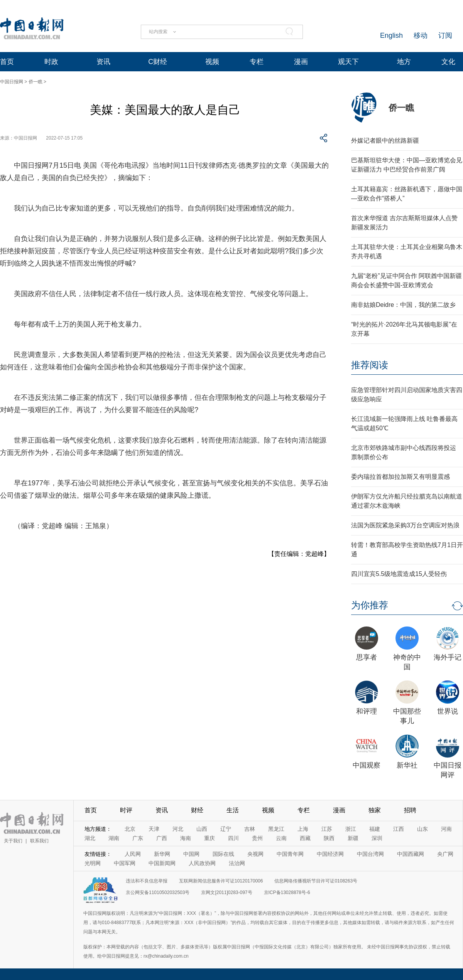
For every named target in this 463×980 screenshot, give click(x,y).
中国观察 (367, 765)
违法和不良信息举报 (147, 881)
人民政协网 (202, 863)
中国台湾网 (370, 854)
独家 (375, 810)
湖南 (114, 838)
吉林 (250, 829)
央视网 (255, 854)
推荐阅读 (370, 365)
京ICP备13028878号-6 (287, 892)
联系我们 (39, 841)
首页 (7, 62)
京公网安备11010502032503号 (158, 892)
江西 (399, 829)
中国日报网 (12, 82)
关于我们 (13, 841)
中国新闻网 (162, 863)
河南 (446, 829)
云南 (281, 838)
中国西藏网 (411, 854)
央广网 (445, 854)
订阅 (445, 35)
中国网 (191, 854)
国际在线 (223, 854)
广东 (138, 838)
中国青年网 (290, 854)
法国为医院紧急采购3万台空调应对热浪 (405, 525)
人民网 (133, 854)
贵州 (257, 838)
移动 (421, 35)
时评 (126, 810)
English (391, 35)
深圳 (377, 838)
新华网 (162, 854)
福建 (375, 829)
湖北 (90, 838)
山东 (422, 829)
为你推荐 (370, 605)
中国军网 (125, 863)
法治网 (237, 863)
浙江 (351, 829)
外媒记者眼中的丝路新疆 (385, 141)
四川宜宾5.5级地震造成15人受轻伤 (399, 574)
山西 (202, 829)
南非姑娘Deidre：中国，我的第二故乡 (403, 305)
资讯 (103, 62)
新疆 (353, 838)
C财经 (158, 62)
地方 (404, 62)
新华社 (407, 765)
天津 (154, 829)
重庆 (210, 838)
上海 (303, 829)
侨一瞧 (35, 82)
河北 (178, 829)
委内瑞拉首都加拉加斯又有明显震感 (400, 477)
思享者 (367, 657)
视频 (212, 62)
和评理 (367, 711)
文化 (448, 62)
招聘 (410, 810)
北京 (130, 829)
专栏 (257, 62)
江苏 (327, 829)
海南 (186, 838)
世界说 (448, 711)
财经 (197, 810)
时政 (51, 62)
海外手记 (448, 657)
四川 (233, 838)
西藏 (305, 838)
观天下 (348, 62)
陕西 (329, 838)
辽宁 (226, 829)
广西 (162, 838)
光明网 (93, 863)
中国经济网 (330, 854)
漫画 (301, 62)
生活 (233, 810)
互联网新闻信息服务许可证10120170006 (221, 881)
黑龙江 (276, 829)
